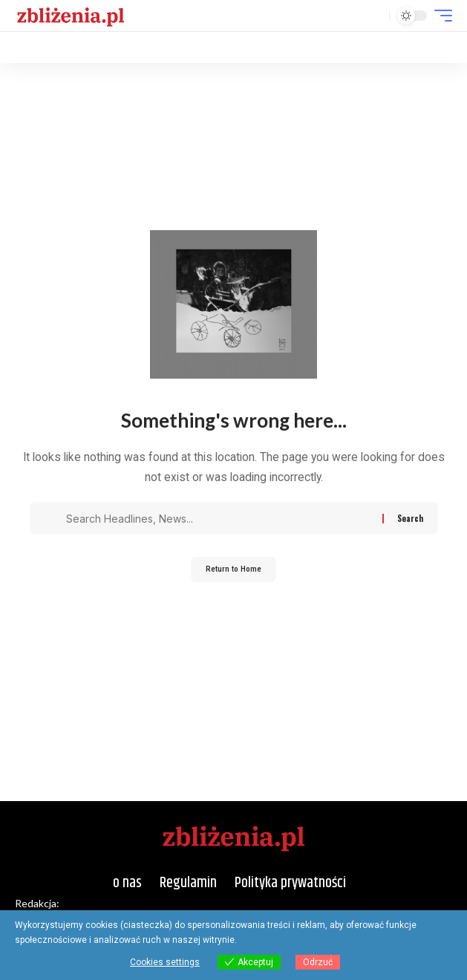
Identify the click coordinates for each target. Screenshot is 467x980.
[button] (375, 16)
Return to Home (233, 569)
